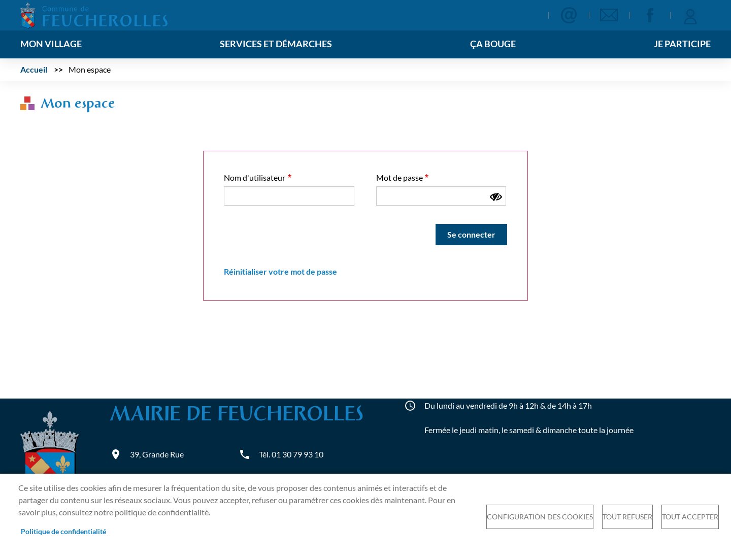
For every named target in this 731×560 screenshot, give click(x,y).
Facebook (650, 15)
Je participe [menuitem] (682, 44)
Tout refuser (627, 517)
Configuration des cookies (540, 517)
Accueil (34, 69)
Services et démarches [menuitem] (276, 44)
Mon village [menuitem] (51, 44)
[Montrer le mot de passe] (496, 197)
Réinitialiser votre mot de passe (280, 271)
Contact (569, 15)
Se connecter (690, 15)
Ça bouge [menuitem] (493, 44)
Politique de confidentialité (63, 532)
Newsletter (609, 15)
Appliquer (523, 16)
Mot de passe (400, 177)
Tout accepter (690, 517)
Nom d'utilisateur (255, 177)
